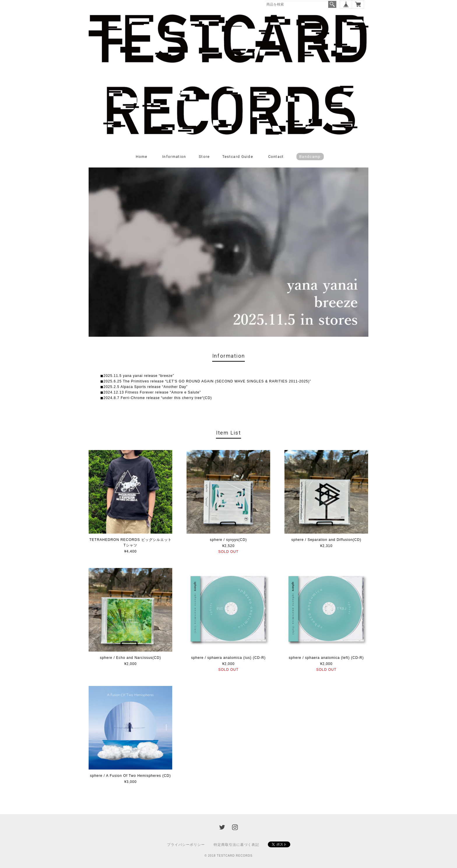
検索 (332, 4)
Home (142, 157)
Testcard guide (238, 157)
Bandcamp (310, 157)
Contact (276, 157)
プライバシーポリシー (186, 845)
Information (174, 157)
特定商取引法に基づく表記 (236, 845)
